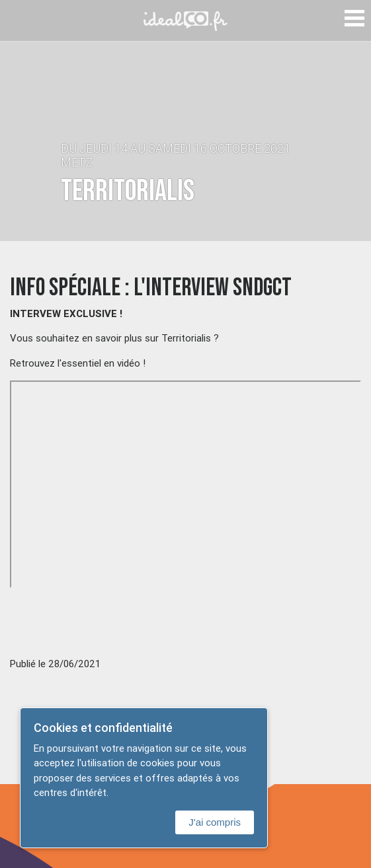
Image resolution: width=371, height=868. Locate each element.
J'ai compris (215, 822)
